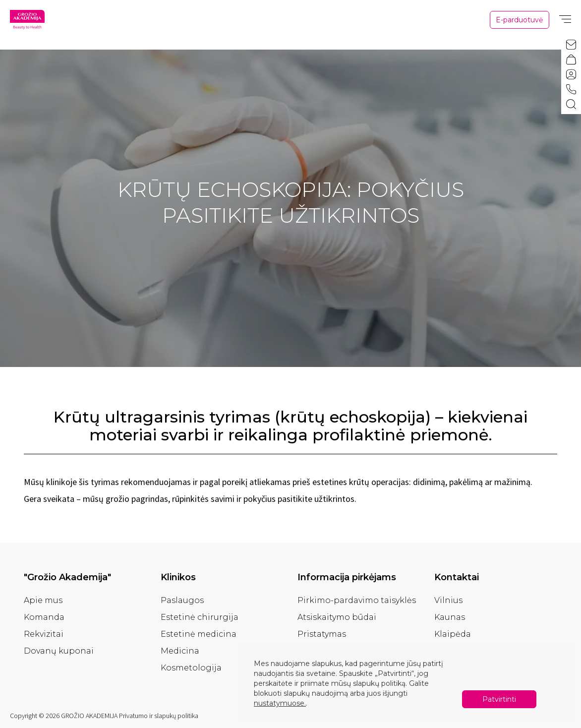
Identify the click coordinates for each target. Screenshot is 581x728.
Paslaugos (182, 600)
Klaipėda (453, 634)
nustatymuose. (280, 703)
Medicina (180, 651)
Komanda (44, 617)
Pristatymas (322, 634)
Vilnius (448, 600)
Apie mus (43, 600)
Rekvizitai (44, 634)
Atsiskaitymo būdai (337, 617)
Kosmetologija (191, 668)
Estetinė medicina (199, 634)
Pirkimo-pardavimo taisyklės (357, 600)
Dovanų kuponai (59, 651)
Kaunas (450, 617)
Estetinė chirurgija (200, 617)
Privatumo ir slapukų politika (159, 716)
